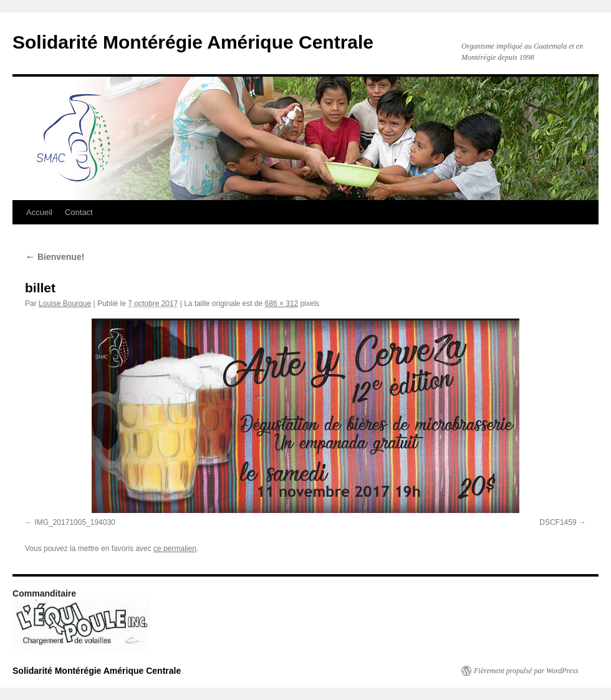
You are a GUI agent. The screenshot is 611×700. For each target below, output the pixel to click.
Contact (79, 212)
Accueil (39, 212)
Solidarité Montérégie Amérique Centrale (193, 42)
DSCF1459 (558, 522)
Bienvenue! (55, 257)
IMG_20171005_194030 (75, 522)
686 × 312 (282, 304)
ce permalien (175, 549)
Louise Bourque (65, 304)
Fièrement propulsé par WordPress (526, 671)
